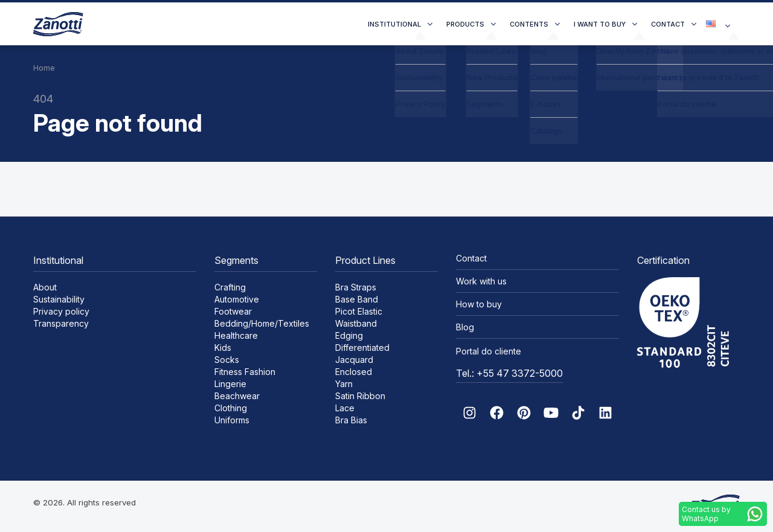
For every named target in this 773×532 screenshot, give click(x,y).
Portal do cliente (489, 351)
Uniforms (232, 420)
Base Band (357, 299)
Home (44, 68)
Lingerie (230, 384)
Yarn (344, 384)
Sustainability (59, 299)
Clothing (231, 408)
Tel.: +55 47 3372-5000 (509, 373)
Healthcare (236, 335)
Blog (465, 327)
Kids (223, 348)
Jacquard (354, 360)
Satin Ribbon (360, 396)
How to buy (479, 304)
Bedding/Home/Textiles (262, 323)
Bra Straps (356, 287)
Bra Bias (351, 420)
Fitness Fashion (245, 372)
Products (465, 24)
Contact (668, 24)
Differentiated (362, 348)
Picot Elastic (359, 311)
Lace (345, 408)
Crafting (230, 287)
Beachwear (237, 396)
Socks (227, 360)
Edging (349, 335)
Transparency (61, 323)
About (45, 287)
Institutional (394, 24)
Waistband (356, 323)
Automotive (237, 299)
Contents (529, 24)
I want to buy (600, 24)
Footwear (233, 311)
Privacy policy (61, 311)
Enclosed (354, 372)
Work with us (481, 281)
